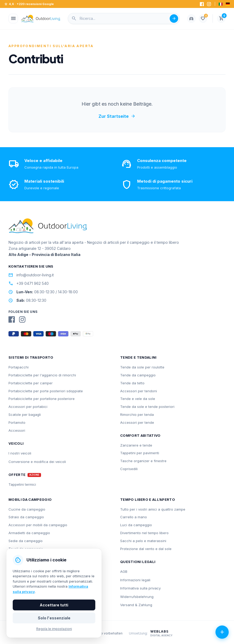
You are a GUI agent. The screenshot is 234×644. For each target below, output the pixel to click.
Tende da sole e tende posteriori (147, 407)
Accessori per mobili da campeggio (38, 525)
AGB (124, 571)
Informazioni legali (135, 580)
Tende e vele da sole (138, 399)
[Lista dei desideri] (203, 19)
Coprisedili (129, 469)
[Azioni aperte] (222, 632)
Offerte (17, 475)
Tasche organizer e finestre (143, 461)
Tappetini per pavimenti (140, 453)
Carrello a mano (134, 517)
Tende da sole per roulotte (142, 367)
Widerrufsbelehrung (137, 597)
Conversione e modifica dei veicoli (37, 462)
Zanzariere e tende (136, 445)
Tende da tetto (132, 383)
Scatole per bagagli (25, 415)
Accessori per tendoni (139, 391)
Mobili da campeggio (30, 499)
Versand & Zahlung (136, 605)
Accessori (17, 430)
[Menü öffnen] (13, 19)
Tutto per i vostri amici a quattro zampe (153, 509)
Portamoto (17, 422)
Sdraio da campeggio (26, 517)
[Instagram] (209, 4)
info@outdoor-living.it (31, 275)
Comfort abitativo (140, 435)
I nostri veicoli (20, 453)
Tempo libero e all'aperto (148, 499)
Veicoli (16, 443)
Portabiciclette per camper (31, 383)
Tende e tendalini (138, 357)
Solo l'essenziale (54, 618)
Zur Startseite (117, 116)
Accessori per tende (137, 422)
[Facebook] (202, 4)
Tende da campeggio (138, 375)
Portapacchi (19, 367)
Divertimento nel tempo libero (144, 533)
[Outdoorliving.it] (41, 19)
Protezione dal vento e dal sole (146, 549)
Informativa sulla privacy (140, 588)
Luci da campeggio (136, 525)
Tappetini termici (22, 484)
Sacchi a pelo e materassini (143, 541)
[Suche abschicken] (174, 19)
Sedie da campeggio (26, 541)
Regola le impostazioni (54, 629)
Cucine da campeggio (27, 509)
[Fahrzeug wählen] (191, 19)
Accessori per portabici (28, 407)
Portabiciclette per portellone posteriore (42, 399)
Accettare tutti (54, 605)
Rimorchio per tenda (137, 415)
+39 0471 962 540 (29, 283)
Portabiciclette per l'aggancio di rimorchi (42, 375)
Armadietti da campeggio (29, 533)
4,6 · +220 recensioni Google (29, 4)
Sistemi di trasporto (31, 357)
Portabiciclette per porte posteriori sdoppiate (46, 391)
